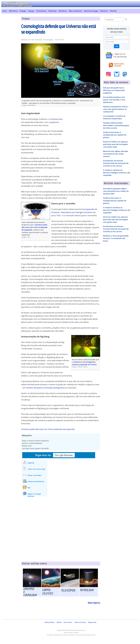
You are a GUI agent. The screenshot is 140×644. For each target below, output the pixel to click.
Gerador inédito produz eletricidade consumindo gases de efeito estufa (116, 125)
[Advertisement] (10, 52)
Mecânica (63, 11)
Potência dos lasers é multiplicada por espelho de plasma (115, 135)
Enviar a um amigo (35, 475)
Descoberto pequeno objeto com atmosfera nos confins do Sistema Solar (116, 191)
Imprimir (31, 463)
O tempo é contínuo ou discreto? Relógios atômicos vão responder (117, 173)
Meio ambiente (75, 11)
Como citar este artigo (36, 469)
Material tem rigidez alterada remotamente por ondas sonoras (115, 154)
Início (5, 11)
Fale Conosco (68, 622)
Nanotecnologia (91, 11)
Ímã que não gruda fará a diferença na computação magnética (114, 90)
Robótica (104, 11)
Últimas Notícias (50, 622)
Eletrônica (13, 11)
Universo (54, 119)
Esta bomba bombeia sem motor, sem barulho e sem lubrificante (114, 100)
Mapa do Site (92, 622)
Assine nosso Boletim (36, 481)
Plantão (113, 11)
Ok (117, 46)
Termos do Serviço (80, 622)
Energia (23, 11)
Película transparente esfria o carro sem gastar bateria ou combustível (116, 109)
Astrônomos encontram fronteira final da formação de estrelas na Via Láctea (116, 163)
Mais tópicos (94, 603)
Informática (41, 11)
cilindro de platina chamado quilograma (45, 388)
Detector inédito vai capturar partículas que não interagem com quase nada (116, 144)
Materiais (53, 11)
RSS (29, 488)
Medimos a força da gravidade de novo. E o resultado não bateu (116, 238)
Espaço (31, 11)
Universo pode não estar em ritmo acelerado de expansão (35, 227)
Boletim (59, 622)
